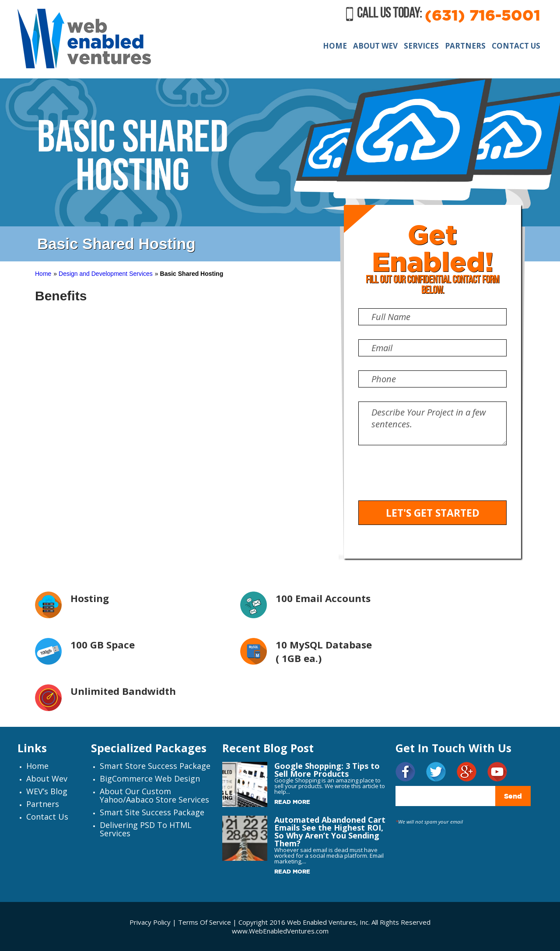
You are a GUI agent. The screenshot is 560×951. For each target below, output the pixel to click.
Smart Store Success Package (155, 766)
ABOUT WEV (375, 46)
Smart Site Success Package (152, 812)
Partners (43, 804)
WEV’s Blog (47, 791)
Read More (292, 802)
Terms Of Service (205, 922)
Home (43, 274)
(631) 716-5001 (483, 15)
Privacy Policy (150, 922)
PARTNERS (465, 46)
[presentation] (425, 479)
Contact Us (47, 817)
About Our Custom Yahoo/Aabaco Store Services (154, 795)
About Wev (47, 778)
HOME (335, 46)
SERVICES (421, 46)
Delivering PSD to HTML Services (146, 829)
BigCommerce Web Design (150, 778)
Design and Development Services (106, 274)
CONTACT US (516, 46)
